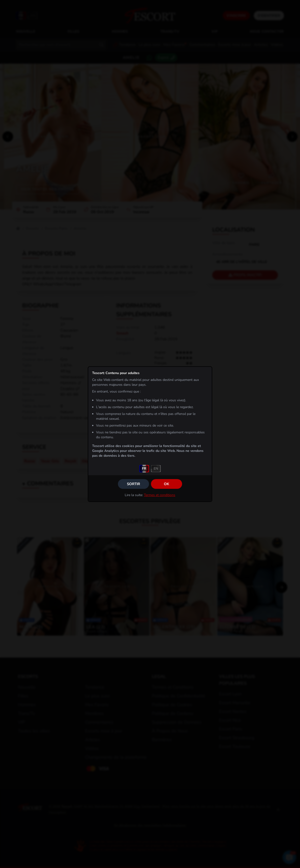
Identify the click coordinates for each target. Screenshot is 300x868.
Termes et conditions (160, 495)
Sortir (133, 484)
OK (167, 484)
